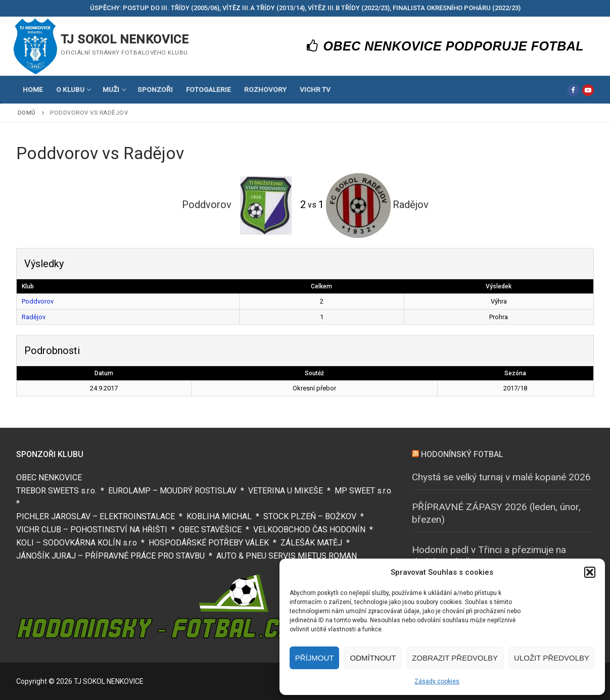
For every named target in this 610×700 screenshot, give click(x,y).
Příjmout (315, 658)
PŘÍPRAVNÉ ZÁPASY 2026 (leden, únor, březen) (496, 513)
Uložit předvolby (552, 658)
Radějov (34, 317)
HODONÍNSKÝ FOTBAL (462, 454)
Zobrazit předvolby (455, 658)
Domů (27, 113)
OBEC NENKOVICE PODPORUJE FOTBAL (445, 46)
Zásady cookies (437, 681)
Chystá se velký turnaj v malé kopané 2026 (501, 477)
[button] (590, 572)
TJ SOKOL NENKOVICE (125, 39)
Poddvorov (38, 301)
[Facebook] (573, 90)
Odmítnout (373, 658)
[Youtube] (588, 90)
